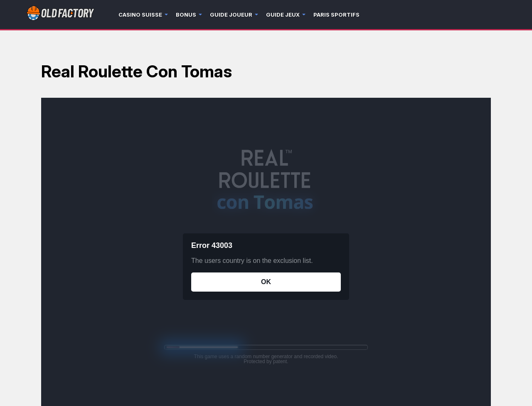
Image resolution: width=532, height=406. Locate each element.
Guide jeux (283, 15)
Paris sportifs (336, 15)
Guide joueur (231, 15)
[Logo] (60, 15)
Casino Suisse (140, 15)
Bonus (186, 15)
